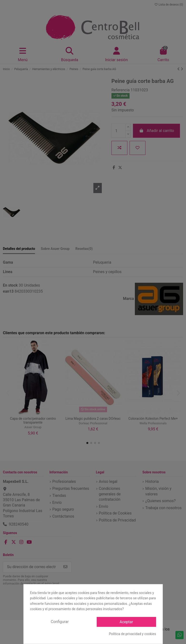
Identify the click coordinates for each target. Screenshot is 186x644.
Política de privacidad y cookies (132, 634)
